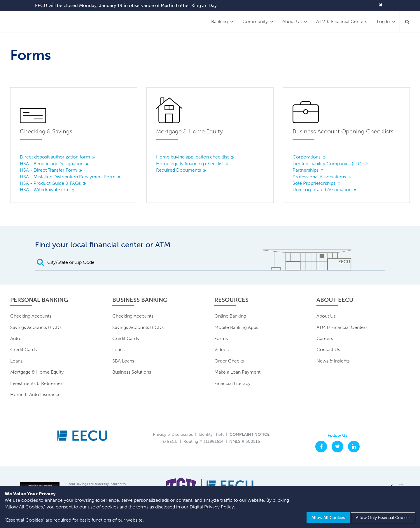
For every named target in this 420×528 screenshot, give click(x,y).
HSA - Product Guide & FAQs (50, 183)
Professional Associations (319, 177)
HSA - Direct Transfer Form (48, 170)
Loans (16, 361)
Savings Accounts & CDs (36, 327)
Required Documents (178, 170)
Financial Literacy (232, 383)
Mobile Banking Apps (236, 327)
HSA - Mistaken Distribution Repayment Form (68, 177)
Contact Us (328, 350)
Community (255, 21)
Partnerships (306, 170)
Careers (325, 338)
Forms (221, 338)
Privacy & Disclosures (173, 434)
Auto (15, 338)
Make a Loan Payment (237, 372)
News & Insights (333, 361)
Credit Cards (23, 350)
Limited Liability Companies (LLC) (328, 164)
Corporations (307, 157)
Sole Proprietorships (314, 183)
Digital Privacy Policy (212, 507)
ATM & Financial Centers (342, 21)
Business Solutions (132, 372)
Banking (219, 21)
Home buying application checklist (192, 157)
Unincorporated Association (322, 190)
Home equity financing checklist (190, 164)
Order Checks (229, 361)
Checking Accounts (31, 316)
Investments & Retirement (37, 383)
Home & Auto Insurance (35, 394)
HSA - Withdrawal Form (45, 190)
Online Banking (230, 316)
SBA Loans (123, 361)
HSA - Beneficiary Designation (52, 164)
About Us (292, 21)
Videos (222, 350)
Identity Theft (211, 434)
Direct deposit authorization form (55, 157)
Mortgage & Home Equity (37, 372)
